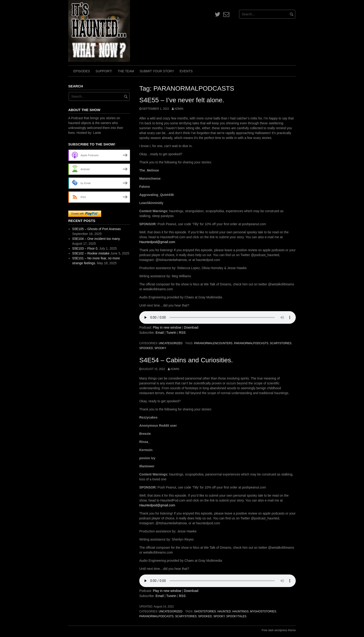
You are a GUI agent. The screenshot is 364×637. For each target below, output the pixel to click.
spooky (160, 348)
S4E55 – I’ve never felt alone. (182, 100)
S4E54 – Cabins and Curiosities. (186, 360)
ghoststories (205, 611)
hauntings (240, 611)
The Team (126, 71)
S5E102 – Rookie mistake (91, 253)
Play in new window (167, 327)
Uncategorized (171, 343)
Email (160, 333)
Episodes (82, 71)
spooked (146, 348)
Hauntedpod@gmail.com (157, 242)
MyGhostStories (263, 611)
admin (179, 109)
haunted (224, 611)
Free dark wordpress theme (279, 630)
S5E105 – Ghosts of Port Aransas (96, 229)
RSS (182, 333)
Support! (104, 71)
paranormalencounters (213, 343)
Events (186, 71)
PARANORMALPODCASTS (251, 343)
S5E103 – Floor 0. (85, 248)
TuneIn (171, 333)
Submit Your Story (157, 71)
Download (191, 327)
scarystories (281, 343)
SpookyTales (236, 616)
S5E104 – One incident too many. (96, 239)
